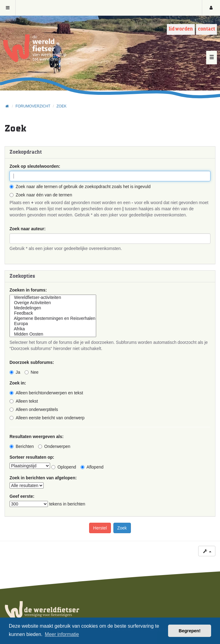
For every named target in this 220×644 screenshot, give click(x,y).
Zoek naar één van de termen (41, 195)
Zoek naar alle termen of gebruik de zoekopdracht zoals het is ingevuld (80, 187)
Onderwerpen (54, 446)
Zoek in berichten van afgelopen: (43, 478)
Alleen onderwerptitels (34, 409)
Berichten (22, 446)
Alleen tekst (24, 401)
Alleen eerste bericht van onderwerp (47, 418)
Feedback (53, 313)
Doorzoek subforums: (32, 362)
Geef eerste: (22, 496)
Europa (53, 324)
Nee (32, 372)
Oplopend (64, 467)
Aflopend (92, 467)
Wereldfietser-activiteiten (53, 298)
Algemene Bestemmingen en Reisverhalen (53, 318)
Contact (206, 29)
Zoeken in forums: (28, 290)
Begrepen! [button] (190, 631)
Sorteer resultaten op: (32, 457)
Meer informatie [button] (62, 634)
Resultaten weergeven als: (37, 437)
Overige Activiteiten (53, 303)
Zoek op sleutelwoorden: (35, 166)
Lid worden (181, 29)
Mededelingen (53, 308)
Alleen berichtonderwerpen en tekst (46, 393)
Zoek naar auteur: (27, 229)
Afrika (53, 329)
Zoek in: (18, 383)
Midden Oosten (53, 334)
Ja (15, 372)
